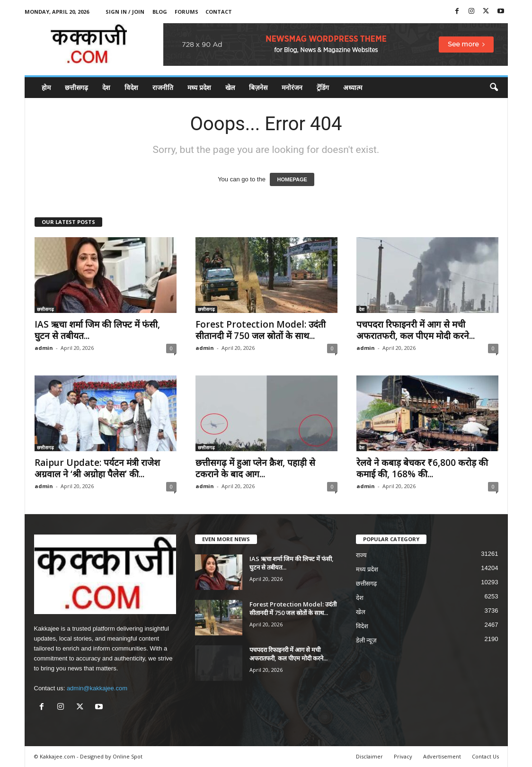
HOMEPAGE (292, 179)
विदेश (131, 87)
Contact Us (485, 756)
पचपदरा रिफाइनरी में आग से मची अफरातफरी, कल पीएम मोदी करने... (416, 330)
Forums (186, 12)
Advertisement (442, 756)
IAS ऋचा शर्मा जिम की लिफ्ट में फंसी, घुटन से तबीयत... (97, 330)
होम (46, 87)
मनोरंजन (292, 87)
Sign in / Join (125, 12)
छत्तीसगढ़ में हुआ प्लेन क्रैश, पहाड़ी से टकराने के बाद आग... (255, 468)
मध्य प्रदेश (199, 87)
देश (106, 87)
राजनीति (163, 87)
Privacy (403, 756)
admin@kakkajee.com (97, 688)
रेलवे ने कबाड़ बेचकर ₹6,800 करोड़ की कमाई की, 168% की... (422, 468)
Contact (219, 12)
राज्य (361, 555)
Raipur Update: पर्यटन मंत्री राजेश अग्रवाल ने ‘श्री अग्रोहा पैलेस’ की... (97, 468)
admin (44, 348)
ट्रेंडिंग (323, 87)
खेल (230, 87)
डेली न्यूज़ (367, 640)
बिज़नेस (258, 87)
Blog (160, 12)
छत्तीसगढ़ (76, 87)
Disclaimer (369, 756)
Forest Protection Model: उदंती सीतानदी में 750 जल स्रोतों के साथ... (261, 330)
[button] (494, 88)
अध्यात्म (353, 87)
